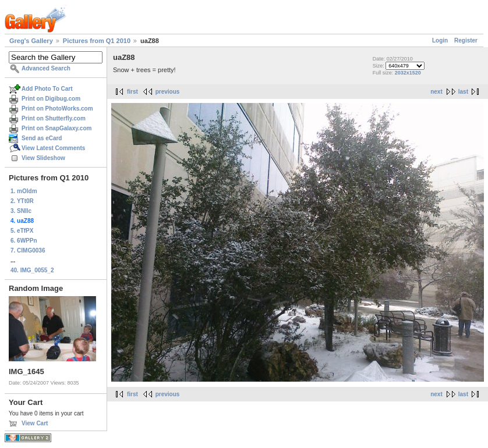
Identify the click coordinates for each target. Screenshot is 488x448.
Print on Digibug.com (51, 99)
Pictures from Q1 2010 (97, 41)
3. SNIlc (21, 211)
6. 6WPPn (24, 241)
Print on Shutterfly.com (54, 118)
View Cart (35, 423)
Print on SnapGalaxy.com (56, 128)
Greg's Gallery (31, 41)
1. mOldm (24, 191)
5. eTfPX (22, 231)
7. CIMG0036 (28, 250)
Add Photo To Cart (47, 89)
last (463, 92)
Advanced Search (46, 68)
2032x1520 (408, 73)
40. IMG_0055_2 (32, 270)
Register (466, 40)
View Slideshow (43, 158)
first (132, 92)
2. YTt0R (22, 201)
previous (168, 92)
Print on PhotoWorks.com (57, 109)
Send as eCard (42, 138)
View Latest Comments (53, 148)
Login (440, 40)
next (436, 92)
